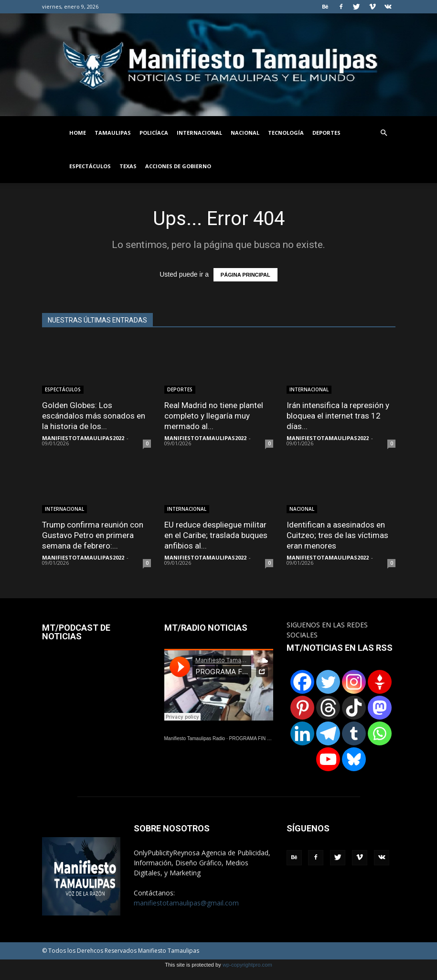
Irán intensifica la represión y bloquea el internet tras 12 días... (338, 416)
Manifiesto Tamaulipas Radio (195, 738)
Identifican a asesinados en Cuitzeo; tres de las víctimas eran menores (337, 535)
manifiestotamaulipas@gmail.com (186, 903)
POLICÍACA (154, 133)
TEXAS (128, 166)
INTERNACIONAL (199, 133)
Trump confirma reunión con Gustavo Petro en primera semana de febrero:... (93, 535)
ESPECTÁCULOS (90, 166)
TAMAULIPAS (113, 133)
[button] (384, 133)
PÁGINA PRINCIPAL (245, 275)
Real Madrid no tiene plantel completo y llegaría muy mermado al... (214, 416)
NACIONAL (245, 133)
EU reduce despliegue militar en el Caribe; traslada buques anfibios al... (216, 535)
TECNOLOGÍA (286, 133)
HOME (78, 133)
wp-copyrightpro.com (247, 965)
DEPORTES (326, 133)
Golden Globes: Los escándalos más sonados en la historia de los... (94, 416)
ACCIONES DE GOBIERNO (178, 166)
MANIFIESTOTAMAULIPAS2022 (83, 438)
